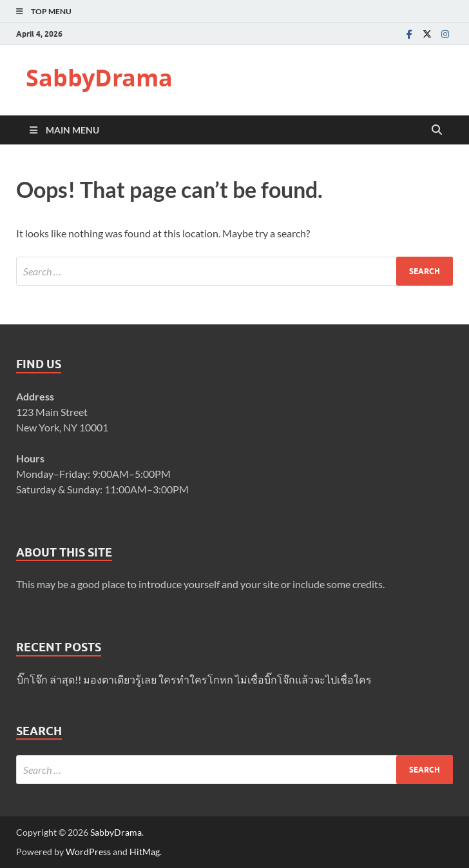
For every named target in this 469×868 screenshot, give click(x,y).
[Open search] (437, 130)
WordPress (88, 852)
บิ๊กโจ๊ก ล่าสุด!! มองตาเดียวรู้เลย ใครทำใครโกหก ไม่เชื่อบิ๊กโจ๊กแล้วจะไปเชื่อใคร (194, 679)
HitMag (145, 852)
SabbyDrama (99, 78)
